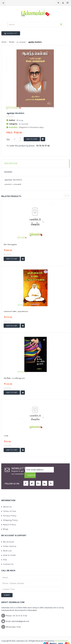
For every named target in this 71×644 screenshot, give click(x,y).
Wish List (6, 545)
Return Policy (9, 519)
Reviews (8, 172)
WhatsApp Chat (13, 621)
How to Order (9, 550)
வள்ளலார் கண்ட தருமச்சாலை (16, 311)
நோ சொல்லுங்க (10, 244)
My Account (8, 536)
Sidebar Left (11, 33)
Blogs (5, 523)
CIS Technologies (61, 635)
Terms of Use (9, 506)
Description (11, 163)
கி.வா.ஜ (20, 120)
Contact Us (7, 559)
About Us (7, 501)
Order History (9, 541)
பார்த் (6, 436)
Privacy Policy (9, 510)
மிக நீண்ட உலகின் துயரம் (14, 378)
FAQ (4, 554)
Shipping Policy (10, 515)
